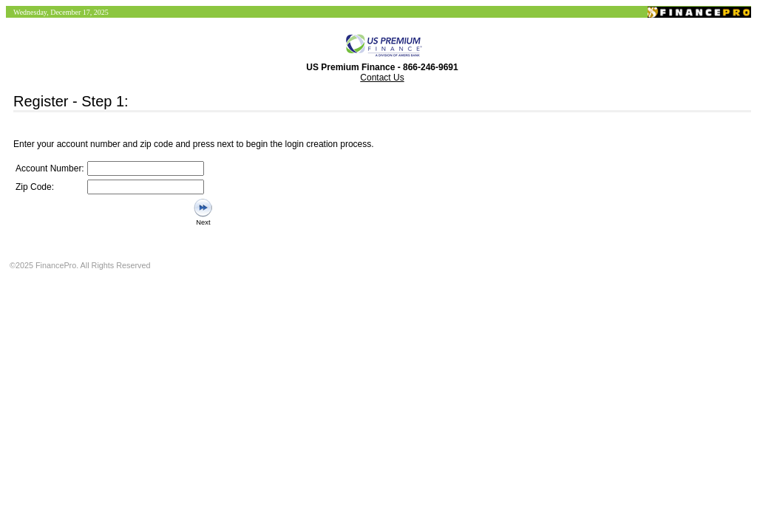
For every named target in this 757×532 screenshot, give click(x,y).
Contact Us (382, 78)
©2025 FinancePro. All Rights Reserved (80, 265)
